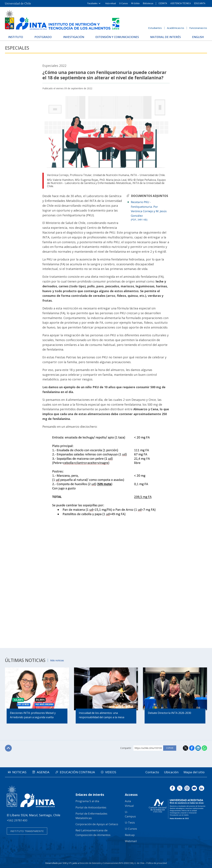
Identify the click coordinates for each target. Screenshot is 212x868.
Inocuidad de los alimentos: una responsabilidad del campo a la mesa (102, 715)
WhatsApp (204, 748)
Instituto (16, 37)
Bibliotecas (148, 3)
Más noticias (58, 660)
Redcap (130, 835)
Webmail (131, 841)
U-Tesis (130, 822)
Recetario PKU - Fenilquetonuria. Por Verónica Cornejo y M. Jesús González (150, 211)
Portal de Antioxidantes (91, 807)
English (198, 37)
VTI (70, 863)
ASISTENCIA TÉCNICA (181, 3)
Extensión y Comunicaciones (117, 37)
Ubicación (171, 772)
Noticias (20, 772)
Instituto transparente (27, 831)
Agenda (44, 772)
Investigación (73, 37)
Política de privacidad (157, 863)
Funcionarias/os (198, 28)
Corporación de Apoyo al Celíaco (97, 824)
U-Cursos (124, 3)
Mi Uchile (135, 3)
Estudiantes (155, 28)
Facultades (93, 3)
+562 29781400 (17, 820)
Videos (113, 772)
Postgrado (43, 37)
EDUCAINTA (200, 3)
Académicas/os (176, 28)
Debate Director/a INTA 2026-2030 (170, 713)
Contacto (151, 772)
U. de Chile (139, 863)
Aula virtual (111, 3)
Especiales (17, 48)
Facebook (192, 748)
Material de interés (166, 37)
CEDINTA (163, 3)
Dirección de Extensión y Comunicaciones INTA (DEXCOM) (106, 863)
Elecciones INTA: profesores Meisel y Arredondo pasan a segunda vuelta (33, 715)
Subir (8, 748)
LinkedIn (198, 748)
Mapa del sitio (194, 772)
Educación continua (79, 772)
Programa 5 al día (87, 801)
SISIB (65, 863)
